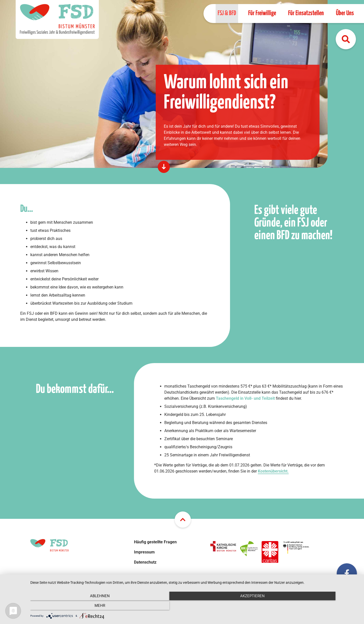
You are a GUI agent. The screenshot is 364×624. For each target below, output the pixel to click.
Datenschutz (145, 562)
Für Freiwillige (262, 13)
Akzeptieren (195, 606)
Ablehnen (80, 606)
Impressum (144, 552)
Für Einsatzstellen (306, 13)
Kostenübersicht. (273, 471)
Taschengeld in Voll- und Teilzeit (245, 398)
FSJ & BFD (227, 13)
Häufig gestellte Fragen (155, 542)
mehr (310, 606)
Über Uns (345, 13)
